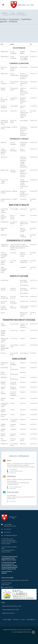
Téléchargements (31, 619)
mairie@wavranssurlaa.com (16, 471)
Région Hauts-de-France (8, 613)
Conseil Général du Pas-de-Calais (11, 610)
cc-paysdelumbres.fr (8, 587)
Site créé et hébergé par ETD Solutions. (21, 633)
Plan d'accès (13, 473)
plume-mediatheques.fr (16, 487)
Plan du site (16, 619)
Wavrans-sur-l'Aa (26, 5)
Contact (23, 619)
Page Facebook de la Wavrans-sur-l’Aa (12, 606)
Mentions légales (7, 619)
